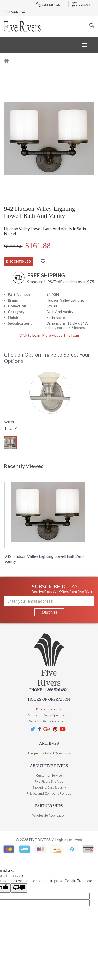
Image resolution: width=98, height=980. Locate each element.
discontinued (18, 261)
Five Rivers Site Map (49, 781)
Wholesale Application (49, 815)
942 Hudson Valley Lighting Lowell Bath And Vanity (44, 559)
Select (9, 422)
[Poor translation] (19, 888)
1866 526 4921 (48, 5)
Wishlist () (16, 12)
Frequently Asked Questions (49, 753)
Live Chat (81, 5)
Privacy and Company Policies (49, 794)
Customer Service (49, 775)
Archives (49, 743)
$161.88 (38, 245)
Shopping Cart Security (49, 787)
